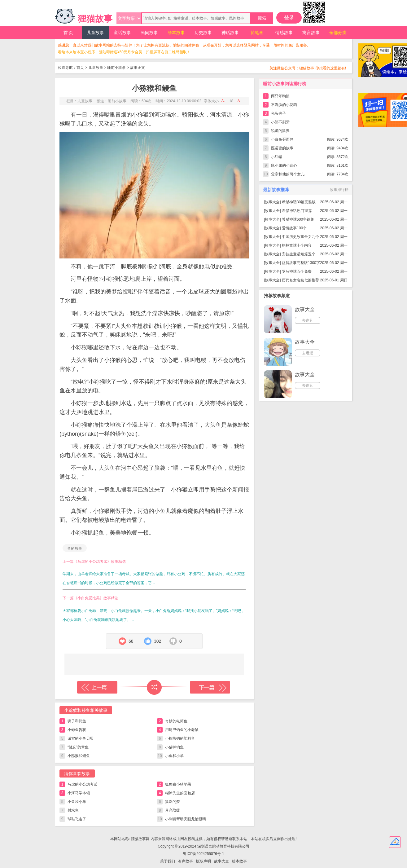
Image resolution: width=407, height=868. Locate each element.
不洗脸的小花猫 (284, 105)
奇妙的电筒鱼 (176, 721)
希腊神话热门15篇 (297, 211)
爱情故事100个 (294, 228)
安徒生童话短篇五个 (299, 254)
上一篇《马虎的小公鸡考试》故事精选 (94, 562)
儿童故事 (95, 33)
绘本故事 (176, 33)
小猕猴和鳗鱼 (79, 756)
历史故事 (203, 33)
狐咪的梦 (173, 802)
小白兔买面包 (282, 139)
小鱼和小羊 (174, 756)
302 (158, 641)
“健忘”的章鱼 (78, 747)
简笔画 (257, 33)
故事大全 (272, 202)
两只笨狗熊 (280, 96)
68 (131, 641)
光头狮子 (278, 113)
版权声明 (203, 861)
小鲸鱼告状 (77, 730)
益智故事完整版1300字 (301, 263)
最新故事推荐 (276, 190)
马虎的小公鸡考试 (82, 784)
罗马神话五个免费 (297, 271)
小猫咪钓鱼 (174, 747)
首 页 (68, 33)
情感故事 (284, 33)
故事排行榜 (339, 190)
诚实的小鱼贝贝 (81, 738)
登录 (289, 18)
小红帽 (277, 157)
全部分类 (338, 33)
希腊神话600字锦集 (298, 219)
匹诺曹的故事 (282, 148)
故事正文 (138, 68)
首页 (80, 68)
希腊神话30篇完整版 (299, 202)
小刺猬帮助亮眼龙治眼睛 (186, 819)
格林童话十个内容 (297, 245)
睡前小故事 (116, 68)
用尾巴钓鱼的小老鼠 (182, 730)
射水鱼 (73, 810)
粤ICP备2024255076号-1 (203, 854)
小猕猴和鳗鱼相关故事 (86, 710)
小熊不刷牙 (280, 122)
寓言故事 (311, 33)
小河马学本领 (79, 793)
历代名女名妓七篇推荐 (300, 280)
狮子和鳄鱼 (77, 721)
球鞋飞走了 (77, 819)
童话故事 (122, 33)
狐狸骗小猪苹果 (178, 784)
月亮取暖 (173, 810)
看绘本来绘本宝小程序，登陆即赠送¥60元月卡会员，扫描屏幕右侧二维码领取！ (124, 52)
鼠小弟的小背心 (284, 165)
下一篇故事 (210, 687)
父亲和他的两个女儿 (288, 174)
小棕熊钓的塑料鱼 (180, 738)
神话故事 (230, 33)
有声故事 (186, 861)
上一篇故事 (97, 687)
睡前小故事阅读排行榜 (285, 84)
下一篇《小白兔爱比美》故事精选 (90, 598)
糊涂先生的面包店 (180, 793)
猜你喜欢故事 (77, 773)
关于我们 (168, 861)
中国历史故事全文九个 (300, 237)
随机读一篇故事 (154, 687)
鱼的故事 (75, 549)
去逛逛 (308, 320)
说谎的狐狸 (280, 131)
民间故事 (149, 33)
